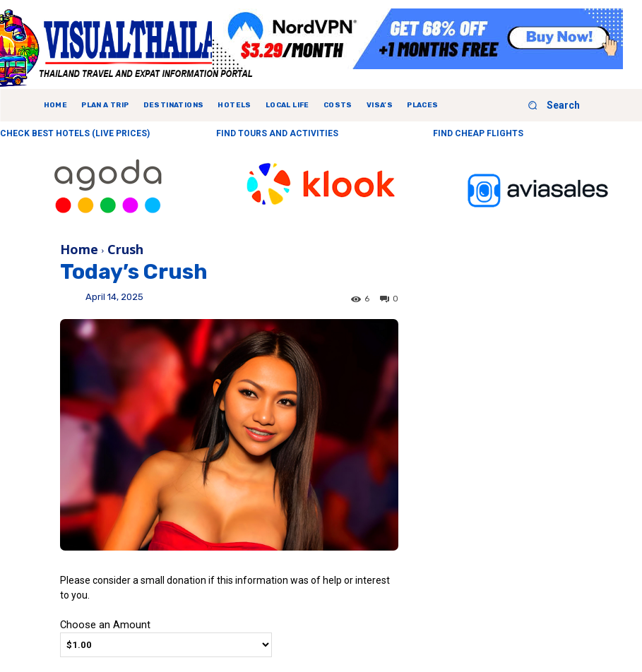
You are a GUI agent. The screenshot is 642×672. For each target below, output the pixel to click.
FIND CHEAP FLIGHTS (478, 133)
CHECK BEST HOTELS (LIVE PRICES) (75, 133)
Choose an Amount (105, 625)
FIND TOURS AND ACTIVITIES (277, 133)
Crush (125, 249)
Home (79, 249)
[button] (549, 106)
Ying (73, 302)
